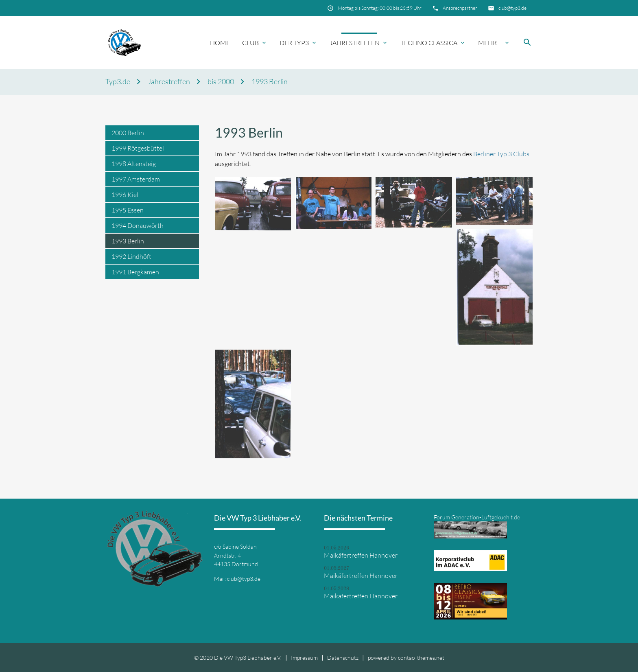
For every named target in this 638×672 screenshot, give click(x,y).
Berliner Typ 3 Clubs (501, 154)
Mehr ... (490, 43)
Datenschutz (343, 658)
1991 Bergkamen (135, 272)
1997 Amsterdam (136, 179)
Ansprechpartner (460, 8)
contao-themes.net (421, 658)
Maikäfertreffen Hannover (361, 555)
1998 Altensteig (134, 164)
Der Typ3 (294, 43)
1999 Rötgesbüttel (138, 148)
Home (220, 43)
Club (250, 43)
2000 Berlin (128, 133)
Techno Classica (429, 43)
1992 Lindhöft (131, 256)
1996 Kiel (125, 195)
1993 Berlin (270, 82)
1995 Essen (128, 210)
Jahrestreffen (355, 43)
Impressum (304, 658)
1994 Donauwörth (138, 225)
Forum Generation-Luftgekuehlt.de (477, 517)
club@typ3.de (512, 8)
